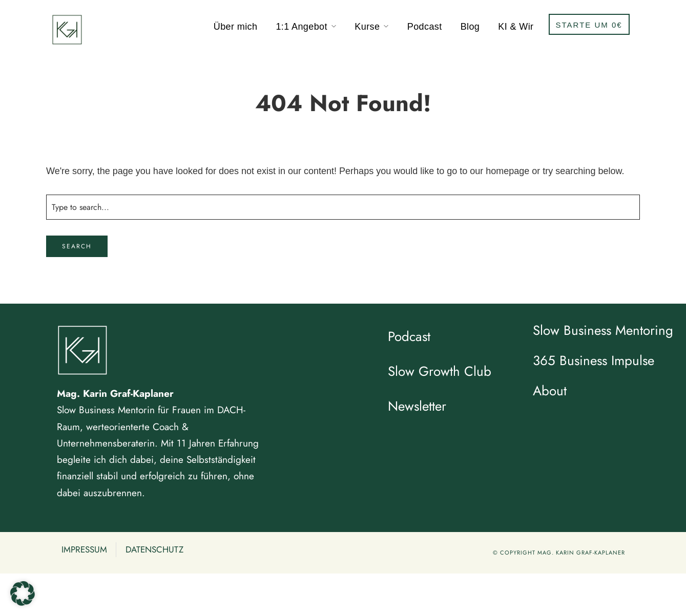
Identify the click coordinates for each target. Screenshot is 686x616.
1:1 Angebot (302, 27)
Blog (470, 27)
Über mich (236, 27)
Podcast (425, 27)
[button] (23, 593)
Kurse (367, 27)
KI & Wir (516, 27)
